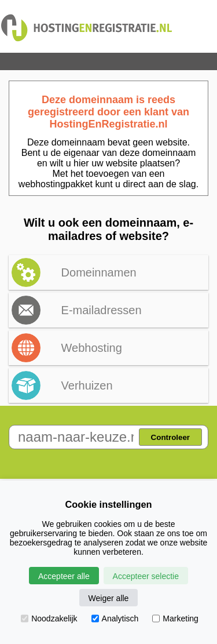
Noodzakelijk (49, 618)
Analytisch (115, 618)
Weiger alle (109, 598)
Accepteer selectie (146, 576)
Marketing (175, 618)
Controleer (170, 437)
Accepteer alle (64, 576)
